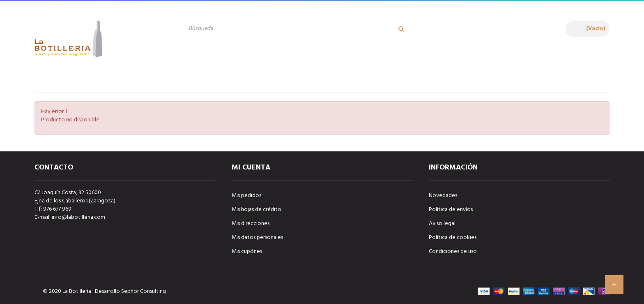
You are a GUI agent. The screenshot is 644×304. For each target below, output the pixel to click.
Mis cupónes (247, 252)
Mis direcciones (251, 224)
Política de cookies (453, 238)
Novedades (443, 196)
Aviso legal (442, 224)
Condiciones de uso (453, 252)
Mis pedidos (246, 196)
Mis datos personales (257, 238)
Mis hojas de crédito (256, 210)
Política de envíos (451, 210)
